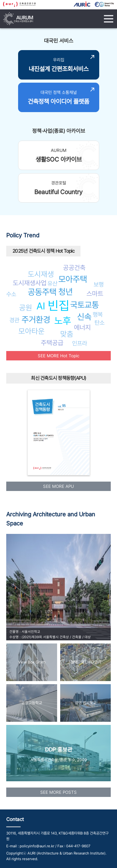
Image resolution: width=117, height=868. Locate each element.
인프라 (80, 343)
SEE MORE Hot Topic (58, 356)
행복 (98, 314)
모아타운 (32, 331)
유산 (52, 283)
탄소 (100, 323)
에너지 (82, 327)
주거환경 (36, 320)
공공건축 (74, 268)
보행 (99, 284)
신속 (84, 317)
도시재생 (41, 274)
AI (41, 306)
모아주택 (73, 279)
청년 (66, 292)
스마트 (95, 294)
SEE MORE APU (58, 486)
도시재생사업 (30, 283)
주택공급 (52, 343)
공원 (26, 308)
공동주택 (42, 292)
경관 (14, 320)
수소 (11, 294)
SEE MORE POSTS (58, 792)
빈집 (59, 305)
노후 (63, 321)
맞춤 (67, 334)
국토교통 (85, 305)
